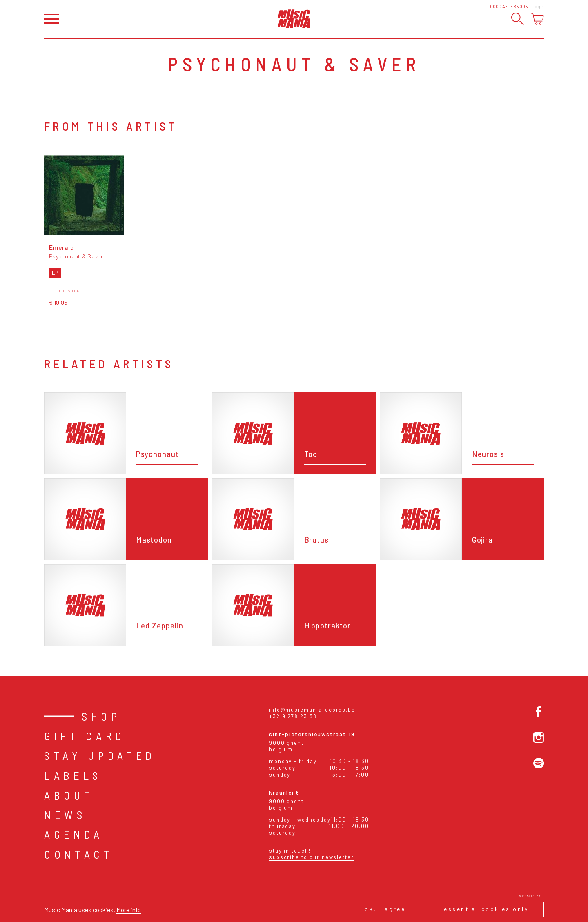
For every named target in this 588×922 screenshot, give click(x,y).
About (69, 795)
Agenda (74, 834)
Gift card (85, 736)
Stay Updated (100, 755)
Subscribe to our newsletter (312, 857)
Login (539, 6)
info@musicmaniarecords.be (312, 710)
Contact (79, 854)
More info (129, 910)
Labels (73, 775)
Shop (101, 716)
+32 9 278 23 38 (293, 716)
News (65, 815)
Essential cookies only (486, 909)
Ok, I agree (385, 909)
